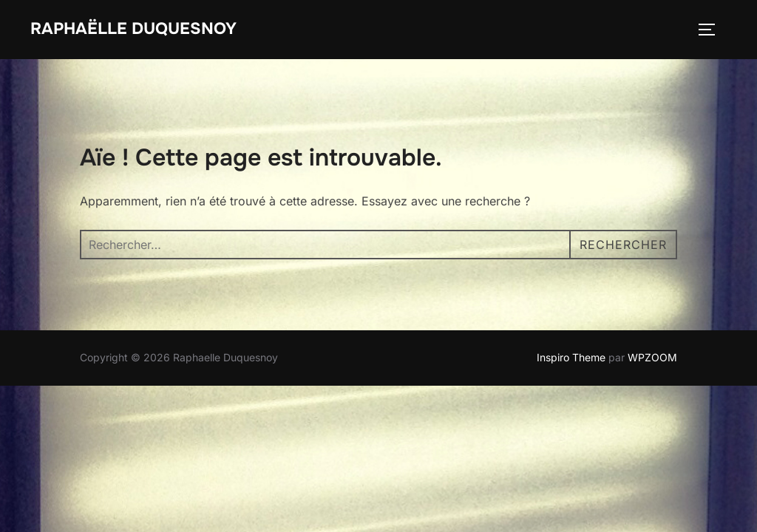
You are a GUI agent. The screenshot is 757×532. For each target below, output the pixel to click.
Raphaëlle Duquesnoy (133, 29)
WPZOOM (652, 357)
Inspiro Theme (571, 357)
